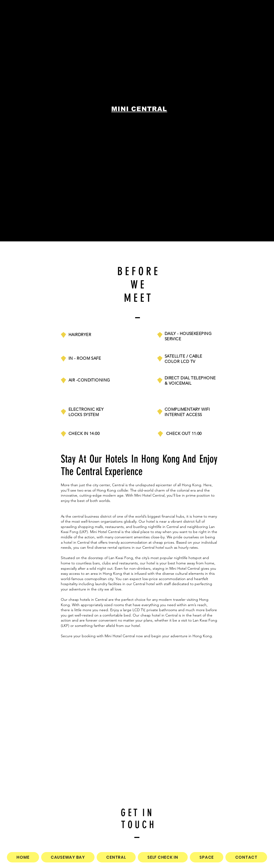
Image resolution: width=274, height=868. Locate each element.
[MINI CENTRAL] (140, 109)
